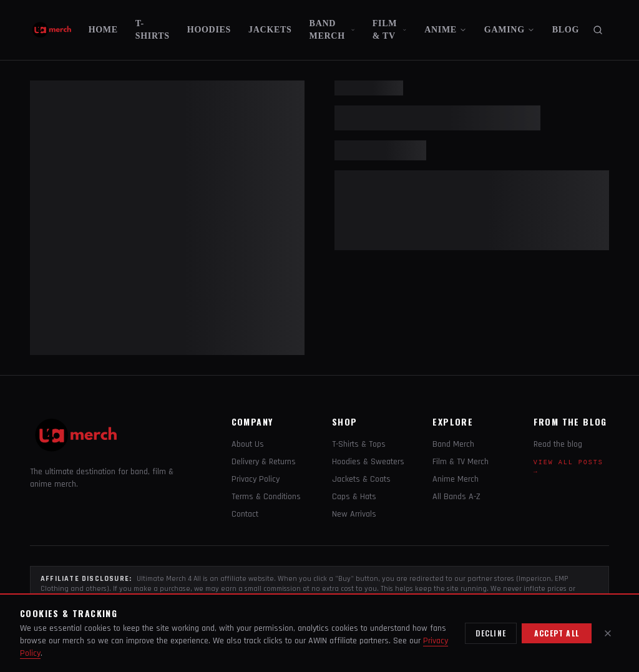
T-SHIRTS (153, 30)
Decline (491, 633)
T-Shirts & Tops (359, 444)
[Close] (608, 633)
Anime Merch (456, 479)
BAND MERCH (332, 30)
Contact (245, 514)
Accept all (557, 633)
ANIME (446, 30)
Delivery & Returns (264, 462)
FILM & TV (390, 30)
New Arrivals (354, 514)
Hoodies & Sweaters (368, 462)
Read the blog (558, 444)
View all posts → (568, 467)
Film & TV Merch (461, 462)
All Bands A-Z (456, 497)
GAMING (510, 30)
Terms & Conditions (266, 497)
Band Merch (453, 444)
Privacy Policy (256, 479)
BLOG (566, 30)
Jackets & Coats (361, 479)
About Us (248, 444)
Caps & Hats (354, 497)
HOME (103, 30)
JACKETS (270, 30)
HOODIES (209, 30)
